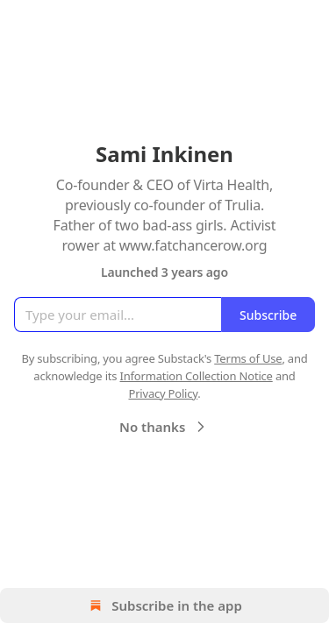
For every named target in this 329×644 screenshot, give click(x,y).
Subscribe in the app (164, 605)
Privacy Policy (163, 393)
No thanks (164, 427)
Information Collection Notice (197, 376)
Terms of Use (248, 358)
